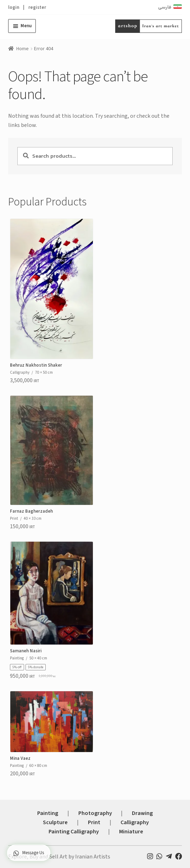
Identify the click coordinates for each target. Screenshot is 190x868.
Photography (95, 813)
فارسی (165, 7)
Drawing (142, 813)
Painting (48, 813)
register (37, 7)
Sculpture (55, 822)
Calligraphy (135, 822)
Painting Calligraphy (74, 832)
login (14, 7)
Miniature (131, 832)
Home (23, 49)
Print (94, 822)
